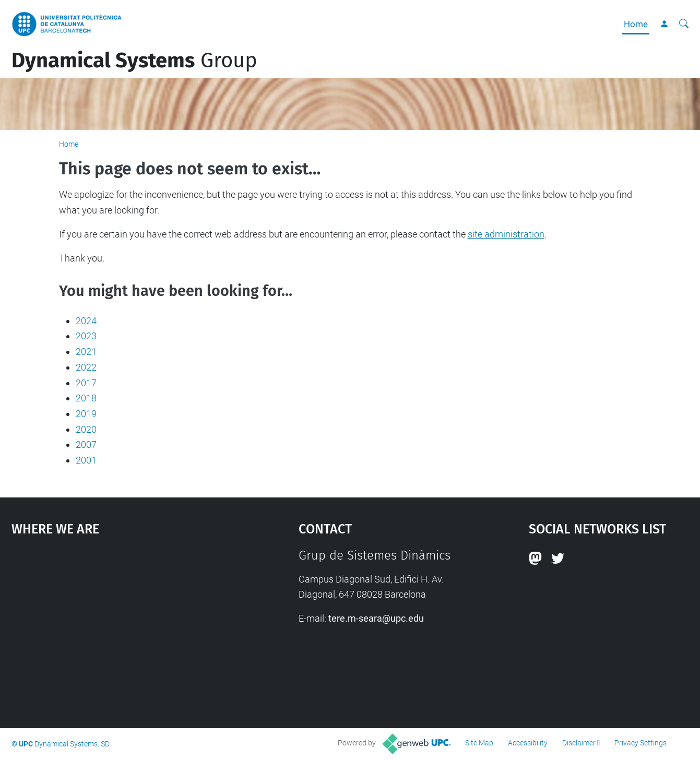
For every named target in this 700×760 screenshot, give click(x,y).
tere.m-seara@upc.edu (376, 618)
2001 (86, 460)
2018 (86, 398)
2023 (86, 336)
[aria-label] (684, 24)
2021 (86, 352)
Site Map (479, 743)
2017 (86, 383)
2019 (86, 414)
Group (134, 61)
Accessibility (528, 743)
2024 (86, 321)
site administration (506, 234)
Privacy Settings (640, 743)
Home (636, 24)
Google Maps (120, 626)
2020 (86, 429)
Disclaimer (579, 743)
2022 (86, 367)
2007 (86, 444)
